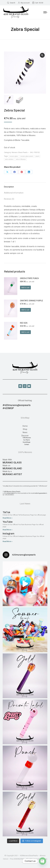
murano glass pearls (27, 156)
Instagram (8, 534)
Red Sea (24, 323)
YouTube (8, 522)
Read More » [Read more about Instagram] (8, 541)
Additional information (14, 193)
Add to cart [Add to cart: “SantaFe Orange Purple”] (25, 310)
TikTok (6, 512)
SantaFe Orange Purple (32, 301)
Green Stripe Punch (29, 278)
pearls (37, 156)
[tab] (25, 186)
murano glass (14, 156)
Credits (26, 862)
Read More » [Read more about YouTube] (8, 530)
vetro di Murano (21, 159)
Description (9, 187)
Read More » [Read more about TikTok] (8, 518)
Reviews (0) (9, 199)
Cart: (38, 3)
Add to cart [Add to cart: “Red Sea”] (25, 332)
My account (24, 3)
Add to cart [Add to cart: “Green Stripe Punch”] (25, 288)
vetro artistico (9, 159)
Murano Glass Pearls (20, 152)
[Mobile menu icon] (45, 12)
